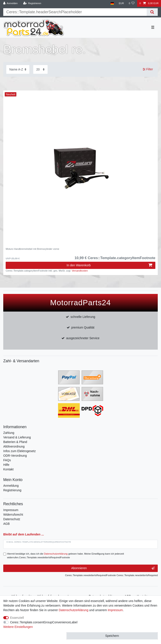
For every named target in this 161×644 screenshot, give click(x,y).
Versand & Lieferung (17, 437)
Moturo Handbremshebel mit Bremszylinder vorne (32, 249)
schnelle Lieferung (83, 317)
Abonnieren (113, 568)
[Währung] (121, 3)
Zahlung (9, 433)
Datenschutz (12, 519)
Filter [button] (148, 69)
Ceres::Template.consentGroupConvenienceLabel (44, 622)
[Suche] (152, 12)
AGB (7, 524)
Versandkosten (80, 271)
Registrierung (12, 490)
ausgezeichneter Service (83, 338)
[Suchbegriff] (75, 12)
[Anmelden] (11, 3)
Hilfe (6, 465)
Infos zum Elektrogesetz (19, 451)
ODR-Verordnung (15, 456)
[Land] (112, 3)
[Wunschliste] (132, 3)
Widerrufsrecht (13, 515)
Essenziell (17, 618)
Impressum (11, 510)
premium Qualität (83, 327)
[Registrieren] (32, 3)
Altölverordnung (14, 446)
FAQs (7, 460)
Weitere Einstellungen (18, 627)
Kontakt (8, 469)
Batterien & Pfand (15, 442)
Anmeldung (11, 486)
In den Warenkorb (109, 265)
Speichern (112, 636)
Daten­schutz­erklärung (73, 610)
